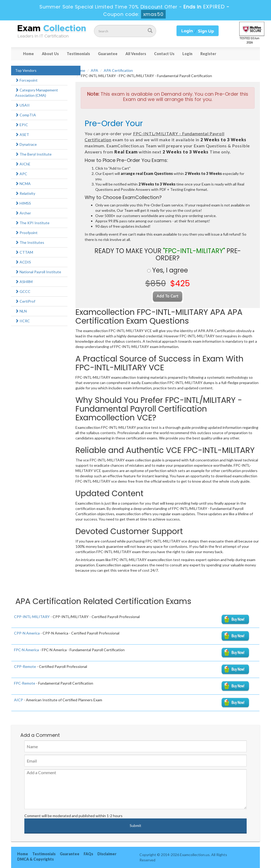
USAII (22, 105)
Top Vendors (26, 70)
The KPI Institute (32, 223)
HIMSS (23, 203)
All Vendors (136, 54)
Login (187, 54)
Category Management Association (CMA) (37, 93)
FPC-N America (26, 650)
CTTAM (24, 252)
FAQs (88, 854)
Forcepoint (26, 80)
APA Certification (118, 70)
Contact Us (164, 54)
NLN (21, 311)
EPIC (22, 125)
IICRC (22, 321)
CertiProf (25, 301)
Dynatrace (26, 144)
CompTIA (26, 115)
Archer (23, 213)
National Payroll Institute (38, 272)
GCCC (23, 291)
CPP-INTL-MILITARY (32, 617)
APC (21, 174)
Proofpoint (26, 233)
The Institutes (30, 242)
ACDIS (23, 262)
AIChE (23, 164)
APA (94, 70)
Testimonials (78, 54)
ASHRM (24, 282)
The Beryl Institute (33, 154)
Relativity (25, 193)
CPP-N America (27, 633)
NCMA (23, 184)
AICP (19, 700)
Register (208, 54)
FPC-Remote (25, 683)
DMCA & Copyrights (35, 859)
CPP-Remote (25, 666)
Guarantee (108, 54)
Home (28, 54)
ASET (22, 135)
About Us (50, 54)
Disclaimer (107, 854)
